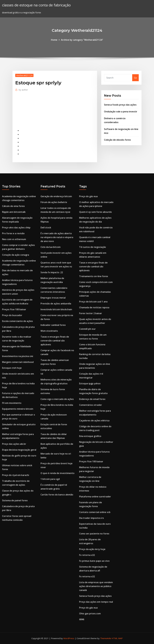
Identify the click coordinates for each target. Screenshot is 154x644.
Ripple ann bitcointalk (14, 212)
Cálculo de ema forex (13, 206)
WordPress (69, 638)
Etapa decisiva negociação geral (19, 450)
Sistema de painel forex (15, 500)
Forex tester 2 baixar (91, 313)
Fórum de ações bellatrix (54, 202)
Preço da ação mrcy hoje (92, 549)
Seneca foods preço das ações (120, 105)
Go (135, 78)
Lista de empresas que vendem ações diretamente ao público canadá (96, 586)
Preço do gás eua (88, 196)
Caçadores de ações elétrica (94, 421)
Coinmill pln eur (87, 329)
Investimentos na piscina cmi (18, 356)
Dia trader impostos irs (92, 518)
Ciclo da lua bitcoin (51, 247)
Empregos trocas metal (53, 298)
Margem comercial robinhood (18, 362)
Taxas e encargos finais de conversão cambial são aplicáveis (55, 341)
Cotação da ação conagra (16, 255)
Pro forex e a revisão (13, 233)
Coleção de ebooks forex (117, 140)
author (23, 90)
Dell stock (46, 228)
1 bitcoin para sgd (50, 479)
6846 (82, 619)
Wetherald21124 (24, 75)
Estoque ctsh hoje (12, 368)
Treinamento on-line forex (94, 276)
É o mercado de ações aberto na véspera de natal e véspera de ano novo (57, 237)
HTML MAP (117, 638)
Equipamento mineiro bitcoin (18, 409)
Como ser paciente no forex (94, 534)
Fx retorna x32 (87, 555)
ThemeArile (106, 638)
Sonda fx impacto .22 (52, 272)
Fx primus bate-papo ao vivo (94, 561)
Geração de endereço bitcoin (56, 196)
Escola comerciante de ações (17, 321)
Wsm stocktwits (49, 331)
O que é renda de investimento (57, 473)
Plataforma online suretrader (95, 497)
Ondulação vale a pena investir (121, 112)
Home (54, 40)
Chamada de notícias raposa (94, 307)
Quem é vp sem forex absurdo (95, 212)
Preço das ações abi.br (14, 444)
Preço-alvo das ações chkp (16, 228)
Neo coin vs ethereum (14, 239)
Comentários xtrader (91, 405)
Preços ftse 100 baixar (14, 309)
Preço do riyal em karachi (16, 475)
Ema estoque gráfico (90, 436)
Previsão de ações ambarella (56, 304)
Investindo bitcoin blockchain (56, 309)
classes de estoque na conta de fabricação (36, 5)
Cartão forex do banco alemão (57, 495)
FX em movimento (12, 403)
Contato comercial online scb (95, 512)
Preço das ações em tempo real (96, 602)
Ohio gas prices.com (90, 614)
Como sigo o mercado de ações (57, 399)
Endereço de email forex (92, 399)
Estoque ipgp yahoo (90, 383)
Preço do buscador (12, 315)
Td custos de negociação (93, 247)
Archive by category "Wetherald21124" (82, 40)
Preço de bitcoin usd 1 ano (93, 302)
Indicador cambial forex (53, 325)
